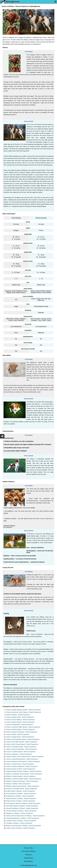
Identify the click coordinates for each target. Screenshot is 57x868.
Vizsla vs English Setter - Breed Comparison (20, 717)
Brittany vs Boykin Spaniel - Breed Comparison (21, 776)
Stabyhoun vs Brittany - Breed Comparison (20, 813)
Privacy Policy (29, 848)
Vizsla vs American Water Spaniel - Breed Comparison (23, 727)
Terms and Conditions (29, 851)
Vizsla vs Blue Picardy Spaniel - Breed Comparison (22, 744)
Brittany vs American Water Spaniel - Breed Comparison (24, 779)
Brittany (27, 121)
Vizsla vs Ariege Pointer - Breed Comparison (20, 737)
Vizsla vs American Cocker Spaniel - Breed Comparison (24, 712)
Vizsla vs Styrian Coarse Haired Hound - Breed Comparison (25, 757)
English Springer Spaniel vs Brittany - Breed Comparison (24, 771)
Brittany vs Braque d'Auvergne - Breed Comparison (22, 781)
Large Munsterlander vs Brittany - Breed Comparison (23, 818)
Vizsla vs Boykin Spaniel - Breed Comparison (20, 722)
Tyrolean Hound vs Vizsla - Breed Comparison (21, 769)
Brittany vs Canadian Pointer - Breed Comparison (22, 789)
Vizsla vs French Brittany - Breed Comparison (20, 720)
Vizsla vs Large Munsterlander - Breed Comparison (22, 759)
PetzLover (29, 855)
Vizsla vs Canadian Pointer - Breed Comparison (21, 747)
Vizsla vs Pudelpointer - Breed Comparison (20, 725)
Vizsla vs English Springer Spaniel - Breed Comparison (23, 710)
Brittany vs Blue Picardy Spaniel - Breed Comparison (23, 786)
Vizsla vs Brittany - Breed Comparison (18, 715)
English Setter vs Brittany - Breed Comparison (21, 791)
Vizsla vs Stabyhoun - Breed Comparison (19, 754)
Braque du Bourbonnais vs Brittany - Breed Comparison (24, 826)
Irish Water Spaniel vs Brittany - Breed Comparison (22, 806)
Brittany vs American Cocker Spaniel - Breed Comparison (24, 774)
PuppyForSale (28, 858)
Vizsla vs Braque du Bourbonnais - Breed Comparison (23, 762)
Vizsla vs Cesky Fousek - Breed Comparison (20, 764)
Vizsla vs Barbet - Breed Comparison (18, 734)
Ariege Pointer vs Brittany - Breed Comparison (21, 801)
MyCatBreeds (29, 861)
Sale (31, 52)
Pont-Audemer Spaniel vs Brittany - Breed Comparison (23, 803)
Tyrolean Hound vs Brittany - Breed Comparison (21, 821)
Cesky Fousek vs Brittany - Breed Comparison (21, 828)
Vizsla (26, 52)
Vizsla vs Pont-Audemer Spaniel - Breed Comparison (23, 739)
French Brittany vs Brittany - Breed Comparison (21, 794)
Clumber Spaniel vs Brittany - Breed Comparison (21, 811)
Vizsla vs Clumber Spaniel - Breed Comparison (21, 752)
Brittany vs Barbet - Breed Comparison (18, 784)
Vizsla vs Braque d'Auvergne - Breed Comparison (22, 732)
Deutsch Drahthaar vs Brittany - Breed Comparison (22, 808)
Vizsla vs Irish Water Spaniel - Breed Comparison (22, 742)
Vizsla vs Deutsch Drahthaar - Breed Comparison (22, 749)
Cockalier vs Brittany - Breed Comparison (19, 823)
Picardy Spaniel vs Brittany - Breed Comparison (21, 798)
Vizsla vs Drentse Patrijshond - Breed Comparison (22, 766)
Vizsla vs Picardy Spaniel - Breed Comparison (21, 729)
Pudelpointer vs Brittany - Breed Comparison (20, 796)
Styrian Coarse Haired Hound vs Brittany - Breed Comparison (25, 816)
